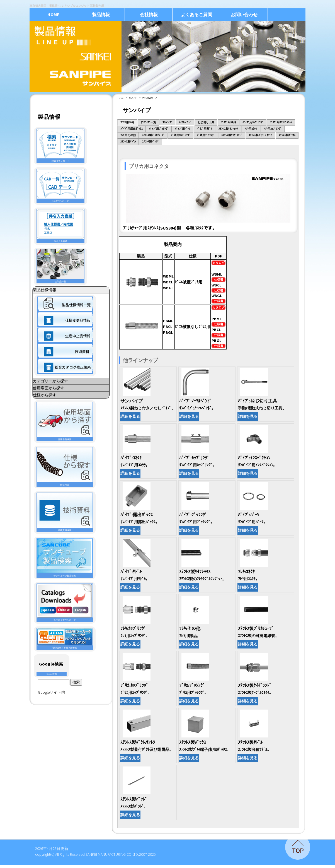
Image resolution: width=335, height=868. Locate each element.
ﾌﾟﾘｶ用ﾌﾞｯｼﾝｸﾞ (206, 135)
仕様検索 (65, 467)
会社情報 (149, 15)
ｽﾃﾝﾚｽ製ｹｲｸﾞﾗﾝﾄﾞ (232, 135)
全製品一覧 (60, 266)
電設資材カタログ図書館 (65, 639)
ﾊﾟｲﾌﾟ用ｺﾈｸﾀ (228, 122)
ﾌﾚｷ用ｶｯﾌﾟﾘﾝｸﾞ (272, 129)
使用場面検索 (65, 421)
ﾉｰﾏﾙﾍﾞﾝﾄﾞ (185, 122)
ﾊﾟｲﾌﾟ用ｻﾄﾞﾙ (204, 129)
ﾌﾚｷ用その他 (128, 135)
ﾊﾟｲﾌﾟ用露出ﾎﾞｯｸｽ (132, 129)
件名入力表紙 (60, 226)
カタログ (219, 263)
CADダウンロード (60, 186)
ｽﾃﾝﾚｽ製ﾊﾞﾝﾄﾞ (150, 142)
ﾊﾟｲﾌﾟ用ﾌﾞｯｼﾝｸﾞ (159, 129)
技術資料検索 (65, 512)
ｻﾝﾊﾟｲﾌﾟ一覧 (148, 122)
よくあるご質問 (196, 15)
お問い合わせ (244, 15)
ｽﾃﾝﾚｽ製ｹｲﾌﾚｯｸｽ (228, 129)
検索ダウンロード (60, 146)
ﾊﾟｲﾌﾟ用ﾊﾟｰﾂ (183, 129)
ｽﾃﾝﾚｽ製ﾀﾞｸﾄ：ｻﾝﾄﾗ (260, 135)
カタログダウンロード (65, 603)
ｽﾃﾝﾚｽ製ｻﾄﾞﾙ (128, 142)
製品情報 (101, 15)
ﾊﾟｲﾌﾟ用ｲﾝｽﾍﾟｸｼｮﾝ (281, 122)
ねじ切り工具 (206, 122)
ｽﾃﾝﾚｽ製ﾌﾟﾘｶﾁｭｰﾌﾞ (153, 135)
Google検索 (52, 674)
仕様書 (219, 279)
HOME (53, 15)
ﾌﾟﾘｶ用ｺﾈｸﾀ (148, 98)
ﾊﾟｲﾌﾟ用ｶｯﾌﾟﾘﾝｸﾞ (253, 122)
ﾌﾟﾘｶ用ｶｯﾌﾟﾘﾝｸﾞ (181, 135)
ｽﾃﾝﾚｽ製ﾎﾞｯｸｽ (287, 135)
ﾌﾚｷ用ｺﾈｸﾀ (251, 129)
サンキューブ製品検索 (65, 558)
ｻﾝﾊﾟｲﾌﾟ (133, 98)
